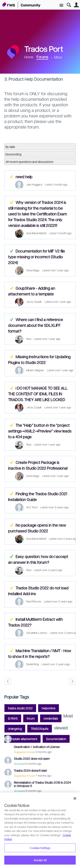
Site (61, 5)
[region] (40, 830)
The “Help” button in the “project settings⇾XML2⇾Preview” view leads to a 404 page (40, 431)
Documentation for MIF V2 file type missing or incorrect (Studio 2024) (36, 257)
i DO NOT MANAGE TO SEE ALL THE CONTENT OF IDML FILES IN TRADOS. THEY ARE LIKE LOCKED (38, 394)
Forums (42, 57)
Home (29, 57)
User (76, 5)
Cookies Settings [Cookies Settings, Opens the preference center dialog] (40, 848)
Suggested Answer (11, 177)
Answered (11, 251)
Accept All (40, 860)
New (72, 52)
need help (24, 177)
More (58, 57)
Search (69, 5)
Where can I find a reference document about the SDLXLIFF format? (36, 325)
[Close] (75, 798)
